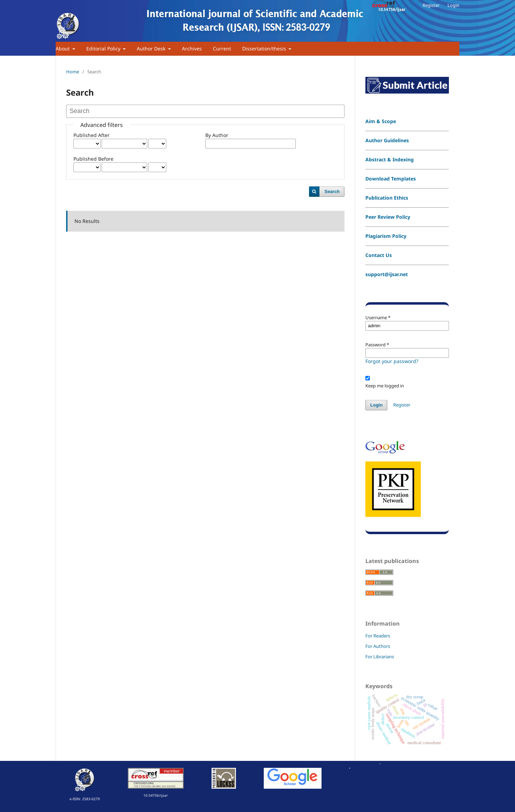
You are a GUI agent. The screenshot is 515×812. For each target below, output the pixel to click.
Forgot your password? (392, 361)
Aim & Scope (381, 121)
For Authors (378, 646)
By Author (217, 135)
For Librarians (380, 657)
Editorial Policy (104, 49)
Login (453, 5)
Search (332, 191)
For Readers (378, 636)
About (63, 49)
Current (222, 49)
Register (431, 5)
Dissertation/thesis (265, 49)
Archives (192, 49)
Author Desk (152, 49)
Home (73, 72)
